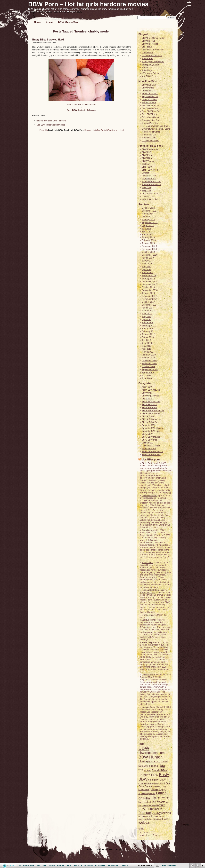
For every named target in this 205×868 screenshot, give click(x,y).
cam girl (152, 780)
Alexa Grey (147, 642)
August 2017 (148, 308)
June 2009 (147, 378)
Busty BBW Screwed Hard (48, 40)
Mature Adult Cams (151, 132)
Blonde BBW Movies (152, 419)
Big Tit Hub (147, 47)
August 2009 (148, 372)
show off (145, 816)
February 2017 (149, 325)
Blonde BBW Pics (150, 422)
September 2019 (150, 255)
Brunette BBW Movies (152, 428)
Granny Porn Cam (150, 123)
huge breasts (158, 802)
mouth (150, 809)
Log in (145, 832)
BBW (144, 748)
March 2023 (147, 234)
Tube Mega (147, 70)
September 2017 (150, 305)
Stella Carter (148, 463)
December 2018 (149, 281)
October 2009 (148, 367)
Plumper (145, 813)
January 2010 (148, 358)
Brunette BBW (148, 425)
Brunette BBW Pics (151, 431)
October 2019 (148, 252)
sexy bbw (146, 187)
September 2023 (150, 223)
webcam (146, 822)
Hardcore (160, 798)
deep (154, 789)
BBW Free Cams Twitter (153, 38)
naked (159, 809)
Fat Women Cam (150, 108)
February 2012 (149, 331)
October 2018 (148, 287)
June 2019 (147, 264)
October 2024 (148, 208)
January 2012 (148, 334)
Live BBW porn (151, 460)
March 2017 (147, 322)
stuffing (149, 819)
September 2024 (150, 211)
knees (144, 805)
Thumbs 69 (147, 67)
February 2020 (149, 240)
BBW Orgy (147, 393)
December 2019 (149, 246)
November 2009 (149, 364)
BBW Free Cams (150, 149)
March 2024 (147, 214)
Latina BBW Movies (151, 446)
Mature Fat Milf (149, 135)
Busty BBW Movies (151, 437)
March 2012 (147, 328)
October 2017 (148, 302)
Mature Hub (147, 59)
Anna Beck (147, 530)
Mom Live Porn (149, 138)
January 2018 (148, 293)
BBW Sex (146, 91)
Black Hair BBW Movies (153, 410)
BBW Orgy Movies (150, 396)
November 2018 (149, 284)
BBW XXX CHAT (150, 94)
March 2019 (147, 272)
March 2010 (147, 352)
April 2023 (147, 231)
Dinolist (145, 173)
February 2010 (149, 355)
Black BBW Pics (149, 405)
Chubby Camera (150, 99)
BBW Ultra (147, 158)
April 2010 (147, 349)
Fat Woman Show (150, 105)
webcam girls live (150, 199)
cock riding (161, 786)
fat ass (153, 794)
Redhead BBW (149, 449)
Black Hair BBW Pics (74, 130)
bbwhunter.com (149, 761)
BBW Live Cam (149, 85)
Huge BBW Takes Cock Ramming (50, 125)
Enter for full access (82, 110)
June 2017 (147, 314)
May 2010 (146, 346)
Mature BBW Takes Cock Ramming (51, 121)
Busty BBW (147, 434)
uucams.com (148, 196)
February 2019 (149, 275)
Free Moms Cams (150, 117)
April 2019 (147, 270)
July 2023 (146, 228)
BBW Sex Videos (150, 44)
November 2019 (149, 249)
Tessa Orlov (147, 563)
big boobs (143, 766)
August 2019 (148, 258)
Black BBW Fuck (150, 170)
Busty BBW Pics (149, 440)
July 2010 (146, 340)
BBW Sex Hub (149, 41)
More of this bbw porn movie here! (82, 105)
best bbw (146, 164)
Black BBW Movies (151, 402)
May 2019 (146, 267)
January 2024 (148, 220)
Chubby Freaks (146, 783)
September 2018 (150, 290)
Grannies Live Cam (151, 120)
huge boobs (144, 802)
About (49, 22)
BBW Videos (148, 161)
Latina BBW (147, 443)
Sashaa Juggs (148, 707)
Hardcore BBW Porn (151, 182)
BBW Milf (146, 152)
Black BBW (147, 167)
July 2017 (146, 311)
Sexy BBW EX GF (150, 193)
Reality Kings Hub (150, 64)
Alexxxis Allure (149, 675)
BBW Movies (148, 88)
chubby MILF (158, 783)
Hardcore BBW (149, 179)
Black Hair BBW (56, 130)
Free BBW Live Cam (151, 111)
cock (167, 783)
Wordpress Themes (151, 835)
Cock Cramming (147, 786)
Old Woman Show (150, 141)
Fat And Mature (149, 102)
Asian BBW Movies (151, 390)
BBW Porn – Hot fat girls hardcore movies (88, 4)
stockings (142, 819)
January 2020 (148, 243)
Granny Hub (148, 53)
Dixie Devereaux (150, 495)
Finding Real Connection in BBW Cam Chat (154, 591)
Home (37, 22)
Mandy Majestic (149, 615)
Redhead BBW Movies (152, 452)
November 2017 (149, 299)
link (202, 817)
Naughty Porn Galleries (153, 61)
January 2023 (148, 237)
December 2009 (149, 361)
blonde (148, 771)
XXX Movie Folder (150, 73)
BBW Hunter (150, 757)
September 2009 (150, 369)
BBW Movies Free (68, 22)
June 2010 (147, 343)
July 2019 (146, 261)
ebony (147, 794)
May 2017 (146, 317)
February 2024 (149, 217)
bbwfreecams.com (152, 753)
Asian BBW (147, 387)
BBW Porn (147, 155)
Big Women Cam (150, 97)
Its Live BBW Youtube (152, 56)
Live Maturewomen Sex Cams (156, 129)
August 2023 (148, 225)
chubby (161, 780)
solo (151, 816)
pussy (156, 813)
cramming (144, 789)
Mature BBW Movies (151, 185)
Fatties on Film (149, 176)
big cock (154, 766)
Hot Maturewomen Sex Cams (156, 126)
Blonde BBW (148, 416)
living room (152, 805)
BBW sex (164, 762)
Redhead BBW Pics (151, 454)
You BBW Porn (149, 76)
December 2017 (149, 296)
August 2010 (148, 337)
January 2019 (148, 278)
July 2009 (146, 375)
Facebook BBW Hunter (153, 50)
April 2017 (147, 320)
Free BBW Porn (149, 114)
